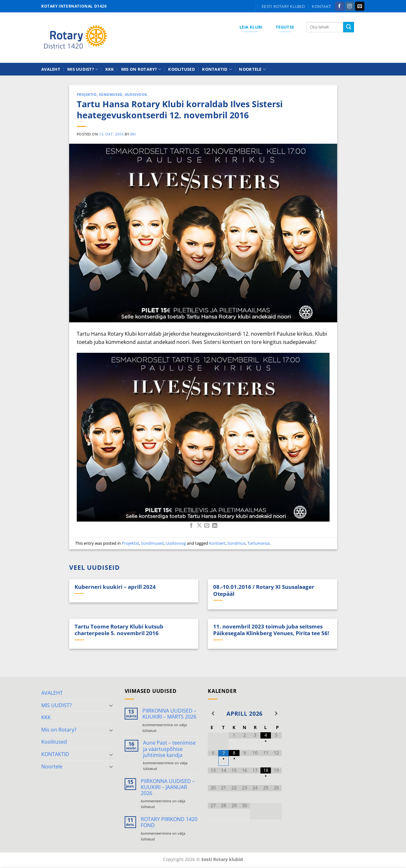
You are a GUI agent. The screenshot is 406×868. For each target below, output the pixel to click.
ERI (133, 134)
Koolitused (182, 69)
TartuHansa (259, 543)
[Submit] (349, 27)
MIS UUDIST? (83, 69)
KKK (110, 69)
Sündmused (111, 94)
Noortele (252, 69)
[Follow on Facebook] (340, 6)
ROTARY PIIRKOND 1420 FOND (169, 822)
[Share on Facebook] (191, 526)
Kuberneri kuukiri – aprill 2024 (115, 587)
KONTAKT (321, 6)
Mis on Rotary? (141, 69)
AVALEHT (51, 69)
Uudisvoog (136, 94)
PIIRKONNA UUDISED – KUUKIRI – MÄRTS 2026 (169, 714)
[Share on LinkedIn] (215, 526)
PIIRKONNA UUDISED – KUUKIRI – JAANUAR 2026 (168, 787)
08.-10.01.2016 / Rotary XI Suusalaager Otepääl (264, 590)
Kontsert (217, 543)
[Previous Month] (213, 713)
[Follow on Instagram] (350, 6)
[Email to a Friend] (207, 526)
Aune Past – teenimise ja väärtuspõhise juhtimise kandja (169, 749)
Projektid (87, 94)
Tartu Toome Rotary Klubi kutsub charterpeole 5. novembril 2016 (119, 630)
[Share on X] (199, 526)
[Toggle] (111, 705)
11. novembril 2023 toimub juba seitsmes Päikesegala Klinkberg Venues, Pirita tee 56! (271, 630)
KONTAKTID (217, 69)
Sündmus (236, 543)
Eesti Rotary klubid (283, 6)
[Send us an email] (360, 6)
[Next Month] (276, 713)
